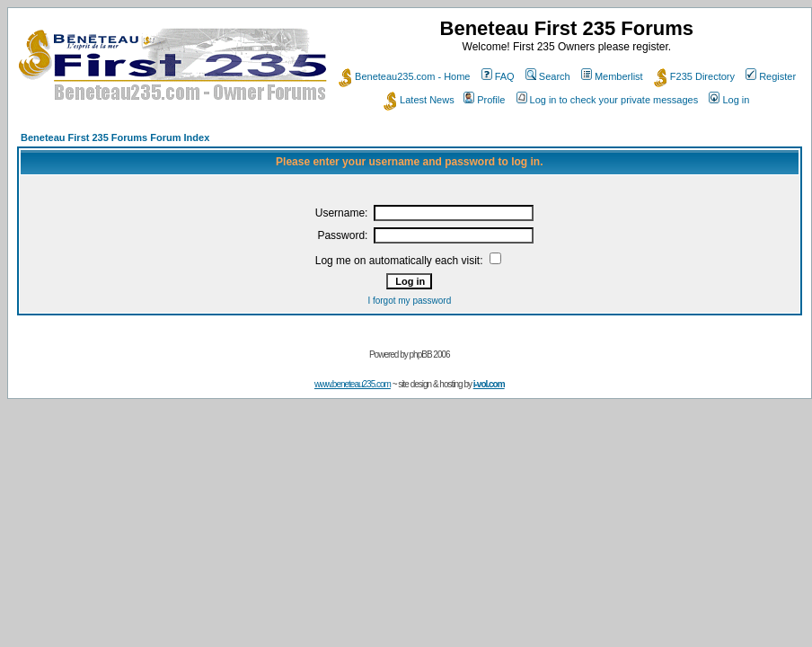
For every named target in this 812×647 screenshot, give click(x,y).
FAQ (498, 76)
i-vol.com (489, 384)
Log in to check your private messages (608, 100)
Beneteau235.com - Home (404, 76)
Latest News (419, 100)
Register (771, 76)
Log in (729, 100)
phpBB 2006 (430, 355)
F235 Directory (694, 76)
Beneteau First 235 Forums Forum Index (115, 137)
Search (548, 76)
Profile (484, 100)
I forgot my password (409, 301)
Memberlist (612, 76)
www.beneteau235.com (353, 384)
